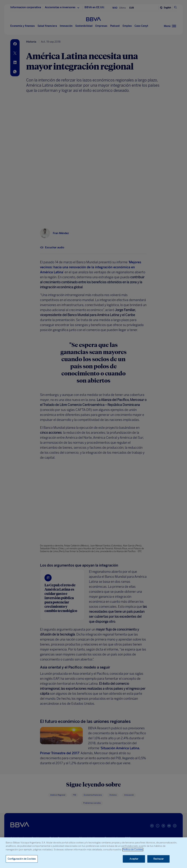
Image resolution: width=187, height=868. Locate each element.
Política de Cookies (133, 850)
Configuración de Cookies (22, 859)
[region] (93, 853)
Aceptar (134, 859)
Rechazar (159, 859)
